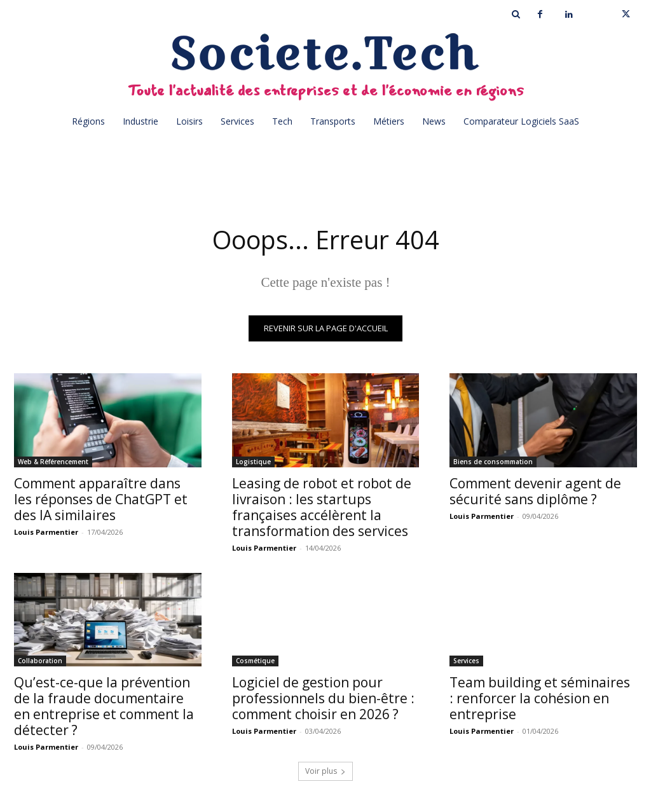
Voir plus (325, 772)
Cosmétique (255, 661)
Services (466, 661)
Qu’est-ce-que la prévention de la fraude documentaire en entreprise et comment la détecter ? (104, 707)
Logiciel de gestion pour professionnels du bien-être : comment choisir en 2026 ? (323, 699)
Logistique (253, 462)
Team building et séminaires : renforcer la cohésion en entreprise (540, 699)
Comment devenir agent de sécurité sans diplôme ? (535, 491)
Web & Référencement (53, 462)
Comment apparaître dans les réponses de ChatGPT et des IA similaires (101, 499)
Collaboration (40, 661)
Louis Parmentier (46, 532)
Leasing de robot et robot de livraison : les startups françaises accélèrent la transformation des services (322, 507)
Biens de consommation (493, 462)
